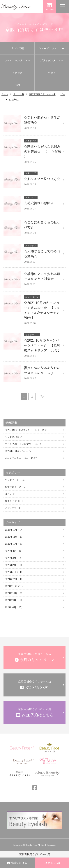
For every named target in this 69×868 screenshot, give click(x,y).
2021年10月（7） (14, 593)
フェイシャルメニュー (17, 60)
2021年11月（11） (14, 586)
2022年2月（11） (14, 565)
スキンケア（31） (14, 501)
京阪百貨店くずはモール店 (42, 94)
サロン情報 (17, 48)
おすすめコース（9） (16, 487)
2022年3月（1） (13, 558)
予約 (17, 85)
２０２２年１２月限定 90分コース (23, 444)
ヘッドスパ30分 (13, 437)
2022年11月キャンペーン (18, 451)
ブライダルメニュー (52, 60)
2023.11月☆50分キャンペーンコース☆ (26, 430)
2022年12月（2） (14, 537)
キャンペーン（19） (16, 480)
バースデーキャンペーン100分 (21, 458)
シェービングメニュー (52, 48)
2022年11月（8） (14, 544)
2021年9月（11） (14, 600)
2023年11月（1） (14, 530)
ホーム (5, 94)
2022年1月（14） (14, 572)
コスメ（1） (11, 494)
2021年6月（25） (14, 607)
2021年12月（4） (14, 579)
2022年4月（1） (14, 551)
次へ (43, 396)
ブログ (52, 73)
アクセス (17, 73)
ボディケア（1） (14, 508)
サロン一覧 (19, 94)
